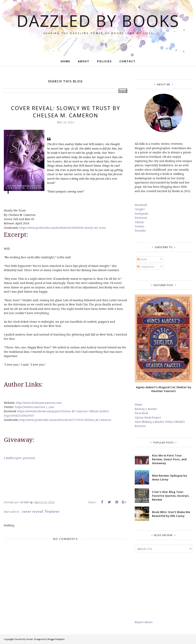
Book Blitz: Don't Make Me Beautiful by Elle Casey (171, 514)
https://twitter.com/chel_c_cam (34, 407)
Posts (142, 259)
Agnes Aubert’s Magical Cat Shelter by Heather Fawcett (164, 389)
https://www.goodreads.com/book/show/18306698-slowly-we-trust (62, 228)
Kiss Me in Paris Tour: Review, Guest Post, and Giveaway (169, 459)
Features (52, 512)
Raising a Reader (146, 409)
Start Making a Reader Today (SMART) (160, 422)
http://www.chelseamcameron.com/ (39, 403)
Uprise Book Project (148, 417)
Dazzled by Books (98, 20)
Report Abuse (144, 622)
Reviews (140, 426)
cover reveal (32, 512)
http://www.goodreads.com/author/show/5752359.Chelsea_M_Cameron (65, 420)
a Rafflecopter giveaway (20, 458)
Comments (146, 267)
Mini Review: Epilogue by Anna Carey (169, 477)
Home (139, 404)
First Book (141, 413)
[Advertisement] (163, 586)
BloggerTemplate (56, 639)
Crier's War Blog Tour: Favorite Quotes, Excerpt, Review (171, 496)
